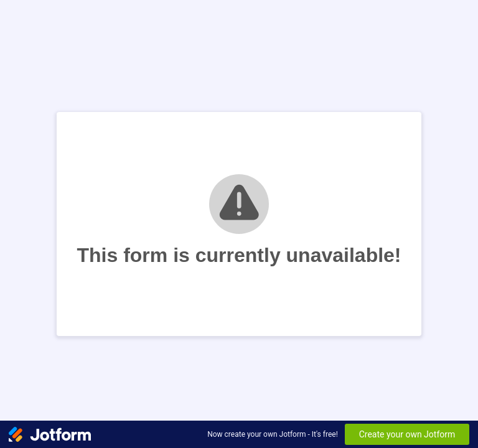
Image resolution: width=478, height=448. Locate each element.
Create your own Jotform (407, 434)
